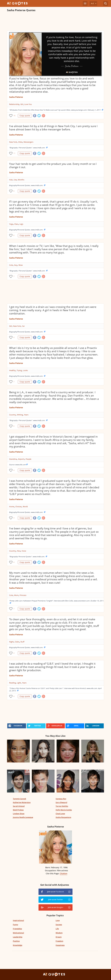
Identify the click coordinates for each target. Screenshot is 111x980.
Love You (28, 104)
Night (11, 642)
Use (15, 180)
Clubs (17, 642)
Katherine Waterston (22, 802)
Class (16, 224)
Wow (21, 265)
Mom (16, 595)
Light (19, 683)
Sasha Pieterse (16, 97)
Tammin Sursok (19, 799)
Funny (15, 925)
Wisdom (59, 933)
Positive (16, 941)
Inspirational (18, 920)
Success (59, 925)
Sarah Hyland (19, 806)
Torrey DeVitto (62, 806)
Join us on (55, 892)
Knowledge (18, 945)
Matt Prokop (18, 810)
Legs (21, 224)
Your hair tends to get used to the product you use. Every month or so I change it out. (53, 165)
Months (21, 180)
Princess (23, 595)
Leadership (18, 937)
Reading (12, 683)
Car (23, 326)
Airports (21, 459)
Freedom (59, 941)
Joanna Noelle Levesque (23, 817)
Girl (22, 104)
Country (13, 415)
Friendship (17, 929)
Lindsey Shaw (19, 814)
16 (14, 116)
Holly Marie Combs (64, 810)
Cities (20, 142)
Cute (11, 265)
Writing (20, 415)
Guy (16, 265)
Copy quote (25, 116)
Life (57, 929)
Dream (59, 937)
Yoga (11, 224)
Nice (19, 551)
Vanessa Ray (61, 799)
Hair (11, 180)
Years (26, 415)
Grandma (13, 459)
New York (13, 142)
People (28, 459)
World (25, 507)
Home (12, 507)
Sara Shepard (61, 802)
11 (14, 153)
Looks (25, 370)
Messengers (28, 142)
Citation (64, 874)
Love (58, 920)
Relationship (14, 104)
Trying (19, 370)
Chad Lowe (60, 814)
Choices (18, 507)
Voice (24, 551)
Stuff (22, 642)
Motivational (18, 933)
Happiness (60, 945)
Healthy (12, 370)
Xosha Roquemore (63, 817)
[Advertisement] (56, 21)
